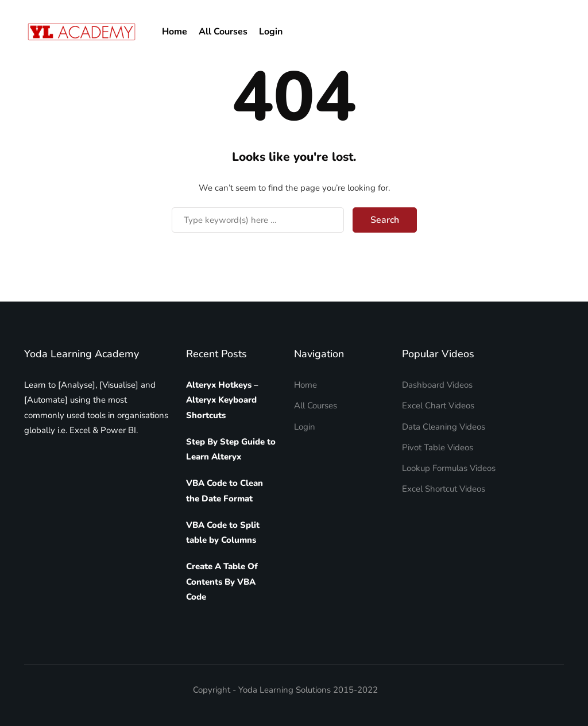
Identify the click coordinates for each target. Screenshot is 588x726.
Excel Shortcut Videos (444, 489)
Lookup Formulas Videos (449, 468)
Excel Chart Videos (438, 406)
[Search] (258, 220)
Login (271, 32)
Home (175, 32)
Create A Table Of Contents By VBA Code (222, 582)
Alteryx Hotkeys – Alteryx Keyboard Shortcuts (222, 400)
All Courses (223, 32)
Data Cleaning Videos (444, 427)
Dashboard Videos (437, 385)
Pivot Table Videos (438, 447)
